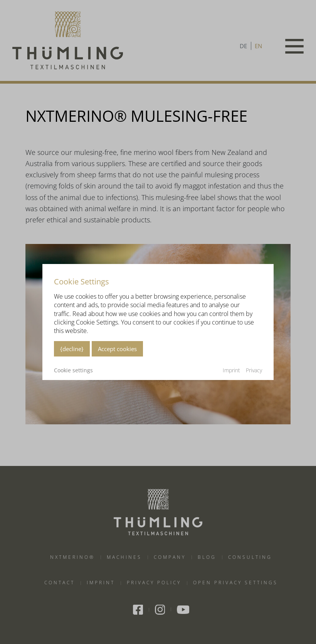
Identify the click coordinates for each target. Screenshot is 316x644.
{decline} (72, 349)
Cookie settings (73, 370)
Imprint (231, 370)
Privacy (254, 370)
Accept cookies (117, 349)
